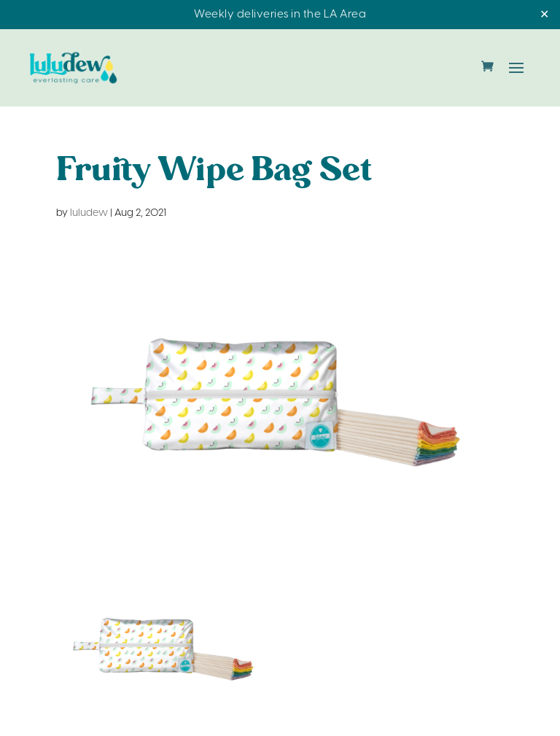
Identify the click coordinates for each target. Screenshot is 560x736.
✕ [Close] (544, 15)
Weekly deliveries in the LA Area (280, 15)
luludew (89, 213)
